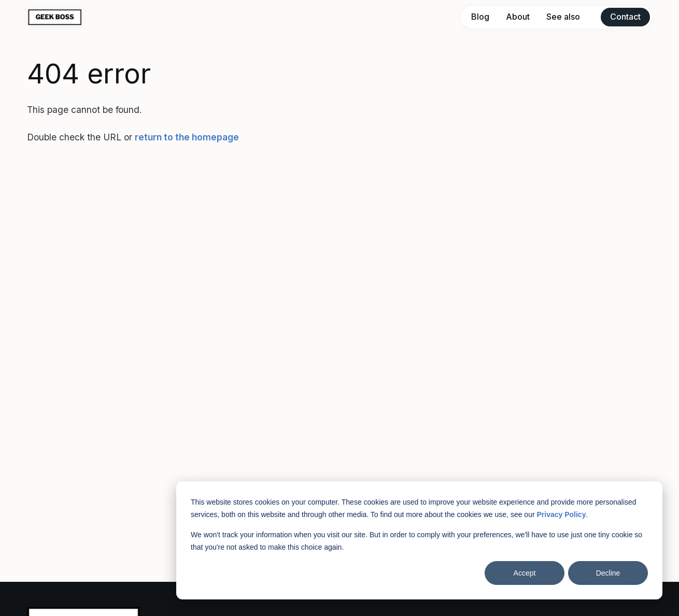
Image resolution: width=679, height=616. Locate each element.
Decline (608, 573)
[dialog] (419, 540)
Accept (525, 573)
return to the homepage (187, 137)
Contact (625, 17)
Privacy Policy (561, 514)
